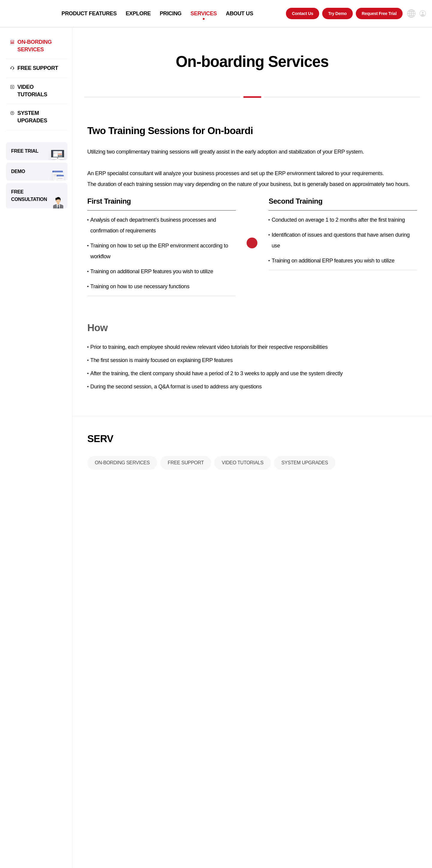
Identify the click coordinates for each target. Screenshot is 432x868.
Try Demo (337, 13)
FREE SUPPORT (38, 68)
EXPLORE (138, 13)
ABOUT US (240, 13)
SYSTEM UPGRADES (32, 117)
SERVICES (204, 13)
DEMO (18, 171)
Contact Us (303, 13)
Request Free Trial (379, 13)
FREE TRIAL (25, 151)
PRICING (171, 13)
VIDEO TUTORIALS (32, 91)
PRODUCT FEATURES (89, 13)
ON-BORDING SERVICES (34, 46)
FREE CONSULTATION (29, 196)
